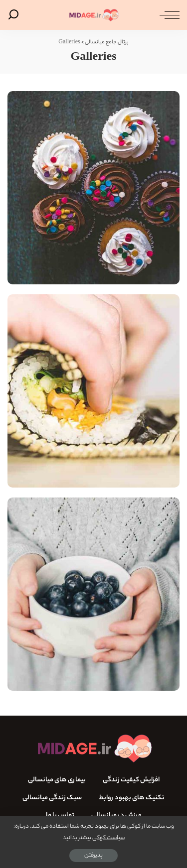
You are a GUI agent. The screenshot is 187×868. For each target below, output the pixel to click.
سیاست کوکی (108, 838)
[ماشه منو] (167, 15)
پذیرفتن (93, 856)
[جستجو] (15, 15)
